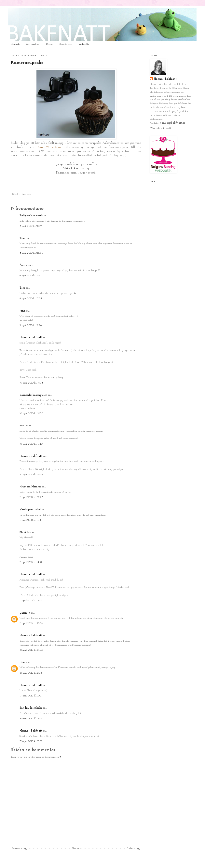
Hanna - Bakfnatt (31, 337)
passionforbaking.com (33, 395)
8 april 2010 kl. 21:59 (31, 226)
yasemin (25, 613)
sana (22, 311)
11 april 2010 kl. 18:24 (31, 601)
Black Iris (25, 532)
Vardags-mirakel (30, 510)
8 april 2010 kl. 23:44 (31, 253)
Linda (23, 662)
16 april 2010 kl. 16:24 (31, 719)
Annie (24, 265)
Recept (50, 44)
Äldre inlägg (133, 848)
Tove (22, 288)
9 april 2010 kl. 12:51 (30, 276)
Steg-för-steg (66, 44)
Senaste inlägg (19, 848)
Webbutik (84, 44)
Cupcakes (27, 194)
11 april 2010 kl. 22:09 (31, 623)
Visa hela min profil (161, 128)
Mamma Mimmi (30, 487)
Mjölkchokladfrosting (76, 168)
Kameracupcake (27, 63)
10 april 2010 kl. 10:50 (31, 413)
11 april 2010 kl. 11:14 (30, 520)
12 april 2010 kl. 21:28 (31, 650)
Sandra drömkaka (31, 708)
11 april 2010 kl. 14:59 (31, 562)
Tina (23, 238)
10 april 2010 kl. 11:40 (31, 444)
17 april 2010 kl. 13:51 (31, 741)
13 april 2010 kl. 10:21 (31, 696)
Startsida (15, 44)
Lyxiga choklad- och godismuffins (76, 164)
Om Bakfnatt (33, 44)
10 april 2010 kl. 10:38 (31, 383)
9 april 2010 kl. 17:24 (31, 298)
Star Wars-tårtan (50, 147)
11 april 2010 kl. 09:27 (31, 497)
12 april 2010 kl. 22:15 (31, 673)
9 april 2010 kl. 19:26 (31, 325)
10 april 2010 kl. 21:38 (31, 475)
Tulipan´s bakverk (31, 216)
